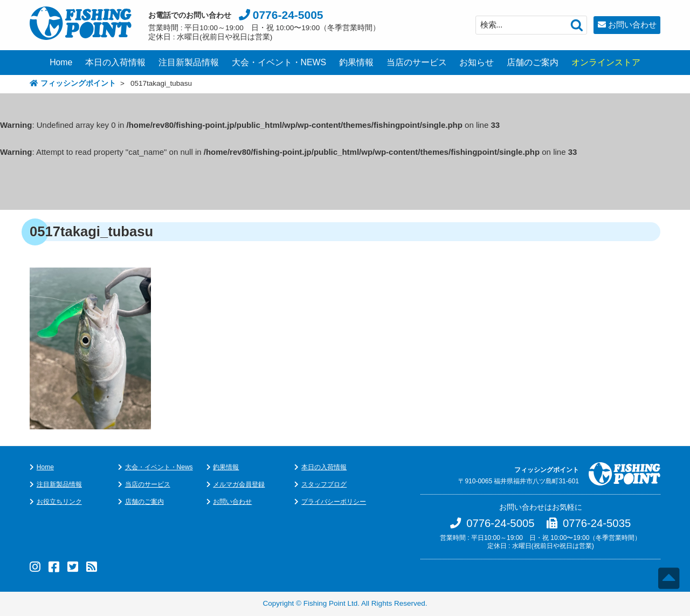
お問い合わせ (632, 25)
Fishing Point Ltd (331, 603)
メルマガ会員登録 (239, 484)
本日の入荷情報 (115, 62)
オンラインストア (606, 62)
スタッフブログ (324, 484)
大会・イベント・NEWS (279, 62)
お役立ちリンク (59, 502)
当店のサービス (417, 62)
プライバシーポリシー (334, 502)
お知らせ (477, 62)
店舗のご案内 (533, 62)
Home (61, 62)
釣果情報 (356, 62)
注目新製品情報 (189, 62)
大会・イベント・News (159, 467)
